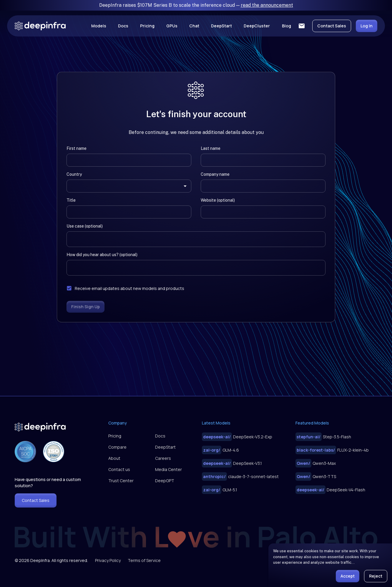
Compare (117, 447)
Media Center (168, 469)
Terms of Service (144, 560)
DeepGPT (165, 481)
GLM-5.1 (220, 490)
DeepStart (221, 26)
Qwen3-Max (316, 463)
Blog (286, 26)
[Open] (185, 186)
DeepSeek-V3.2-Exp (237, 437)
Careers (163, 458)
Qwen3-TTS (316, 476)
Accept (348, 576)
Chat (194, 26)
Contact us (119, 469)
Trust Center (121, 481)
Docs (123, 26)
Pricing (147, 26)
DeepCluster (257, 26)
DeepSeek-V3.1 (232, 463)
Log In (367, 26)
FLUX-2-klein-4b (332, 450)
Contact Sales (332, 26)
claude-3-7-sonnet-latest (240, 476)
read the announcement (267, 5)
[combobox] (124, 186)
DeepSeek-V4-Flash (330, 490)
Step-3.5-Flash (323, 437)
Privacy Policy (108, 560)
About (114, 458)
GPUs (172, 26)
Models (99, 26)
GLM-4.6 (220, 450)
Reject (376, 576)
